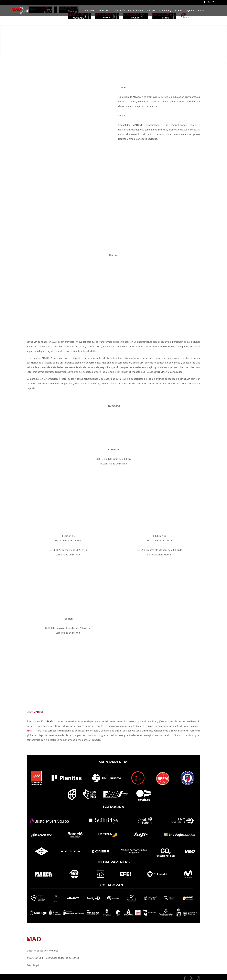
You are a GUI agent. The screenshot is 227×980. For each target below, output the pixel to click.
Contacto (203, 11)
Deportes (103, 11)
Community (165, 11)
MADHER (151, 11)
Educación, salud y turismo (129, 11)
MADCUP (90, 11)
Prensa (179, 11)
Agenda (190, 11)
